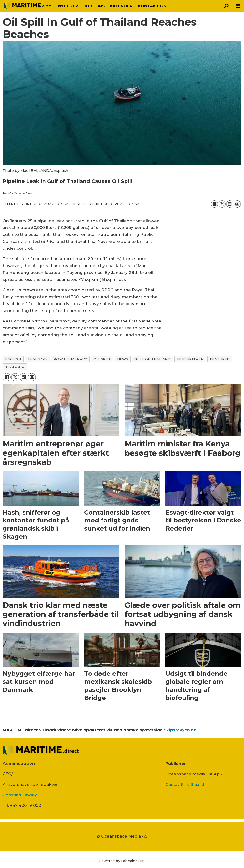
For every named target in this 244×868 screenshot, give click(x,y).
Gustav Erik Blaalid (185, 784)
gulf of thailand (153, 359)
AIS (101, 6)
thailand (15, 367)
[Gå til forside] (28, 6)
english (13, 359)
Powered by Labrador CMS (122, 861)
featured (220, 359)
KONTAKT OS (152, 6)
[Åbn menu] (238, 6)
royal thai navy (70, 359)
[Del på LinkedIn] (230, 204)
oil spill (102, 359)
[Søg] (226, 6)
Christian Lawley (20, 795)
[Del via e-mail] (237, 204)
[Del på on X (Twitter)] (222, 204)
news (123, 359)
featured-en (190, 359)
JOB (88, 6)
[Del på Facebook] (214, 204)
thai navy (38, 359)
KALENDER (121, 6)
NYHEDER (68, 6)
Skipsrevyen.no (180, 730)
